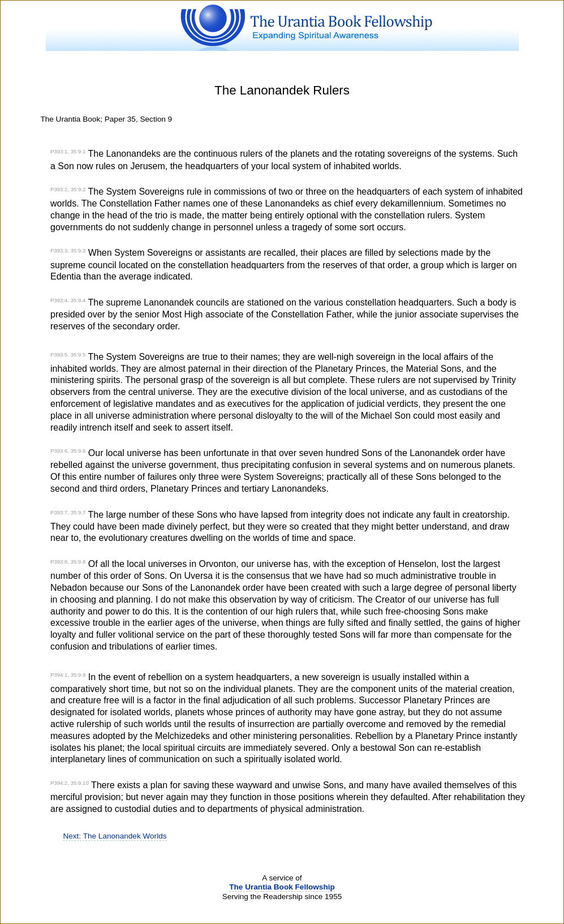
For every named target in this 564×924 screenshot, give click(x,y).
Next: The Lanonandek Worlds (115, 836)
